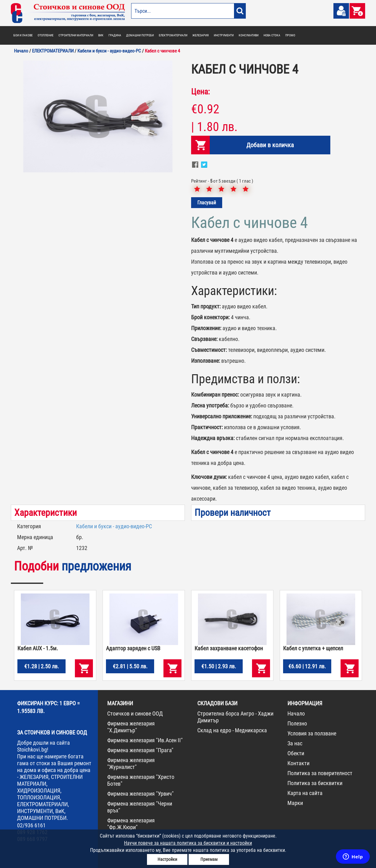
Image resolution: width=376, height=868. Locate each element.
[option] (98, 116)
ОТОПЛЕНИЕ (46, 35)
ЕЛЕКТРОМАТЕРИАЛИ (173, 35)
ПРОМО (290, 35)
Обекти (296, 753)
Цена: (200, 92)
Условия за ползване (312, 733)
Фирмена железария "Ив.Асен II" (145, 740)
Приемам (209, 859)
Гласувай (207, 203)
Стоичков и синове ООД (135, 713)
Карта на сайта (305, 793)
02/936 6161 (31, 825)
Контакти (298, 763)
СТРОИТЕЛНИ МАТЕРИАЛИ (76, 35)
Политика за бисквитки (315, 783)
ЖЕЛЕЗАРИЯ (201, 35)
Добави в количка (270, 145)
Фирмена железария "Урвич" (140, 794)
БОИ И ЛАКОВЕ (23, 35)
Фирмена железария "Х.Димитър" (131, 727)
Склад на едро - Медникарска (232, 730)
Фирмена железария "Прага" (140, 750)
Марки (295, 803)
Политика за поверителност (320, 773)
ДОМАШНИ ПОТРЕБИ (140, 35)
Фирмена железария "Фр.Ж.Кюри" (131, 824)
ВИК (101, 35)
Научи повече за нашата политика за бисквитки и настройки (188, 843)
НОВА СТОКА (272, 35)
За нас (295, 743)
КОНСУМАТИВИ (249, 35)
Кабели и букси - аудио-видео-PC (114, 526)
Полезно (297, 723)
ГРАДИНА (115, 35)
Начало (296, 713)
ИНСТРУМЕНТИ (224, 35)
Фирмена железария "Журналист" (131, 763)
